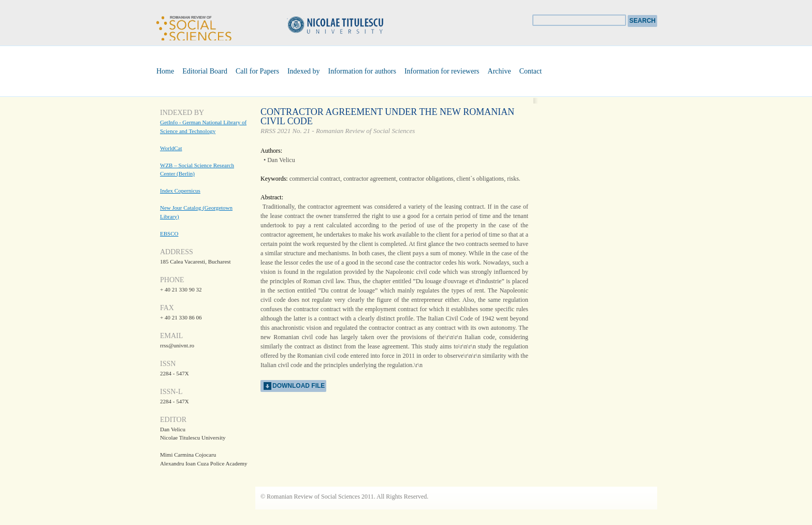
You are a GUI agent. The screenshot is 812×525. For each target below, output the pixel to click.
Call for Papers (257, 71)
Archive (499, 71)
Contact (531, 71)
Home (165, 71)
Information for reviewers (442, 71)
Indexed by (304, 71)
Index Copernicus (180, 191)
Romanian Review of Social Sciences (194, 27)
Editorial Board (205, 71)
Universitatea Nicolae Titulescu (352, 26)
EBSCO (169, 234)
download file (299, 386)
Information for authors (362, 71)
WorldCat (171, 148)
